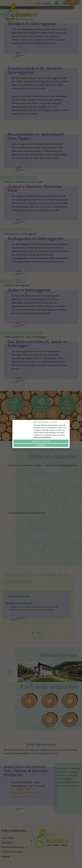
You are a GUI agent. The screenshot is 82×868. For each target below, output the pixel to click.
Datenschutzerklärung (42, 438)
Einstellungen (41, 445)
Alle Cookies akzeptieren (41, 441)
